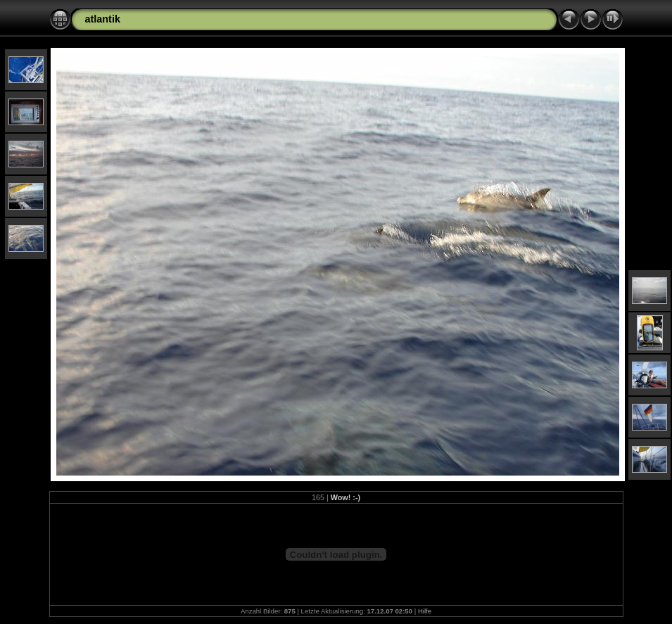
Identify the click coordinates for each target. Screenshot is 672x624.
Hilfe (425, 611)
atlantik (103, 19)
